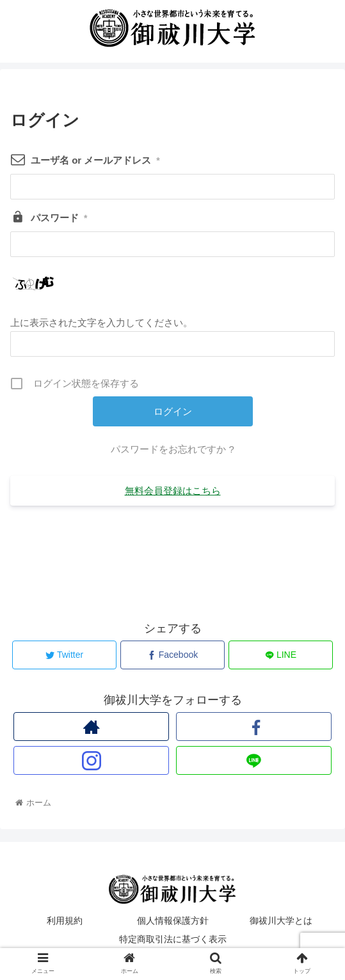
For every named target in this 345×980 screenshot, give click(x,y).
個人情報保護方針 (173, 921)
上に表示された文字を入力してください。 (101, 323)
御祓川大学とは (281, 921)
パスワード (59, 218)
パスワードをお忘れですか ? (173, 449)
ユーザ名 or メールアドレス (95, 160)
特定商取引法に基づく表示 (173, 939)
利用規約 (65, 921)
